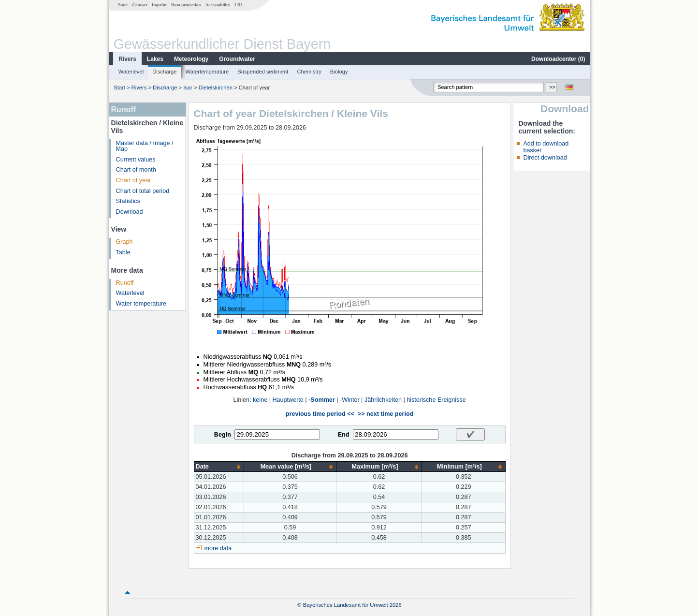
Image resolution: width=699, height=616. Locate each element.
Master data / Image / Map (145, 146)
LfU (238, 5)
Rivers (127, 59)
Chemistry (309, 72)
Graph (124, 242)
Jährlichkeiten (383, 400)
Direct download (545, 158)
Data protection (186, 5)
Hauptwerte (288, 400)
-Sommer (322, 400)
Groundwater (237, 59)
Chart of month (136, 170)
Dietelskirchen (216, 88)
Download (130, 212)
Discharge (164, 72)
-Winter (350, 400)
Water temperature (141, 304)
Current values (136, 160)
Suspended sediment (263, 72)
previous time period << (320, 414)
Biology (339, 72)
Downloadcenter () (558, 59)
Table (123, 252)
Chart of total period (143, 191)
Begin (223, 435)
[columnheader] (219, 467)
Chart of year (134, 180)
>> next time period (386, 414)
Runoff (125, 283)
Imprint (159, 5)
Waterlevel (131, 72)
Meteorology (191, 59)
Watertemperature (207, 72)
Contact (139, 5)
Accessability (218, 5)
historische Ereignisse (436, 400)
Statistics (128, 201)
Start (123, 5)
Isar (188, 88)
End (344, 435)
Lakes (155, 59)
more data (218, 548)
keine (260, 400)
